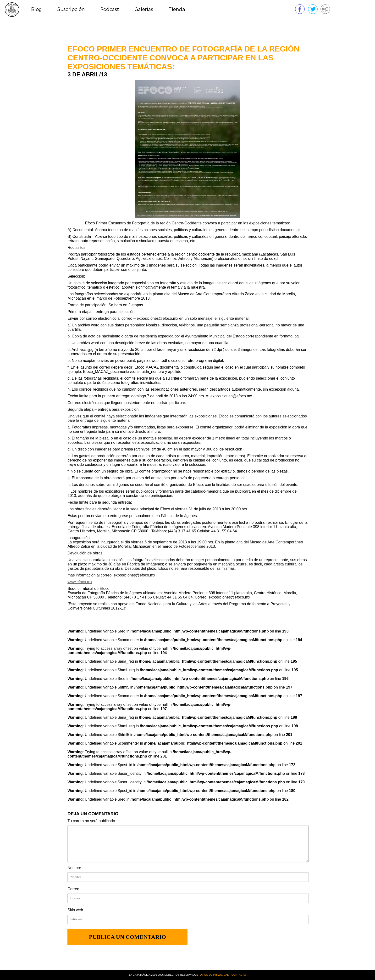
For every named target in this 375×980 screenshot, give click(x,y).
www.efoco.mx (80, 582)
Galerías (144, 9)
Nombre (74, 868)
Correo (73, 889)
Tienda (177, 9)
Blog (36, 9)
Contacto (239, 975)
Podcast (110, 9)
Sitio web (75, 910)
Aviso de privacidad (215, 975)
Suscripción (71, 9)
